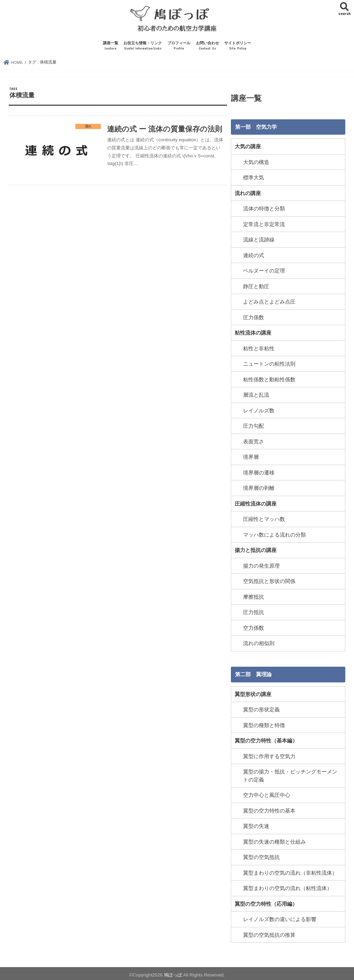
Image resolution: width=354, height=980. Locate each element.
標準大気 (254, 179)
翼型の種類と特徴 (264, 724)
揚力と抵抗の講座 (256, 549)
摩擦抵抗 (254, 596)
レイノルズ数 (259, 411)
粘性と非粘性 (259, 349)
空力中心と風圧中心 (267, 793)
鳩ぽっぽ (173, 972)
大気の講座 (248, 148)
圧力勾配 (254, 426)
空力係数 (254, 627)
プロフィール (179, 48)
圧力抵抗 (254, 611)
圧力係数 (254, 318)
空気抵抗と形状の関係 (269, 580)
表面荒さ (254, 441)
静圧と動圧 (256, 287)
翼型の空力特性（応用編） (266, 901)
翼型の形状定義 (261, 708)
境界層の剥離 (259, 488)
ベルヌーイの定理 (264, 272)
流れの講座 (248, 194)
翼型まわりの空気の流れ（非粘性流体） (290, 870)
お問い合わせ (208, 48)
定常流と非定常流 (264, 225)
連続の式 (254, 256)
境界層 (251, 457)
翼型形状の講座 (253, 693)
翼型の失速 (256, 824)
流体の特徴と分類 (264, 210)
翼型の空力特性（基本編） (266, 739)
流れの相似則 (259, 642)
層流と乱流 (256, 395)
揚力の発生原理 (261, 565)
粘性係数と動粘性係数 (269, 380)
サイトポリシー (238, 48)
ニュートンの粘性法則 (269, 364)
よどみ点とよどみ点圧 (269, 302)
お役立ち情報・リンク (143, 48)
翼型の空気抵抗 (261, 855)
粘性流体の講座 (253, 334)
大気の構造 (256, 164)
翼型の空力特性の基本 (269, 808)
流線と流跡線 (259, 241)
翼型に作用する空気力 (269, 754)
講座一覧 (111, 48)
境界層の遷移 (259, 472)
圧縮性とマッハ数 (264, 518)
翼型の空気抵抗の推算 (269, 932)
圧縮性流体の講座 (256, 503)
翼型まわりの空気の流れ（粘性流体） (288, 886)
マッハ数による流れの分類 (274, 534)
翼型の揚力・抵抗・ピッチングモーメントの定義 (290, 774)
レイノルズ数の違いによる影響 (280, 917)
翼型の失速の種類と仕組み (274, 839)
